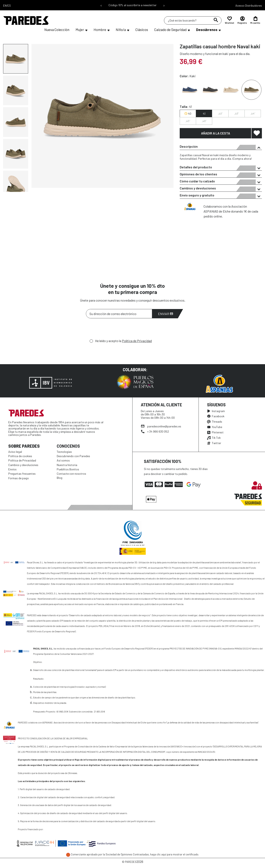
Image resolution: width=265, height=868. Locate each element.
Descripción (221, 147)
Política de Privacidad (137, 341)
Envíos (12, 469)
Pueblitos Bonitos (68, 469)
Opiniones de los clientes (221, 175)
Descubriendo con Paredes (73, 456)
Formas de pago (19, 478)
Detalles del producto (221, 168)
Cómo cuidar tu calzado (221, 182)
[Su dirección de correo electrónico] (119, 314)
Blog (60, 478)
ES (9, 6)
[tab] (221, 146)
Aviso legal (15, 452)
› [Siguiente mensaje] (164, 5)
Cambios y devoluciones (221, 189)
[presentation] (117, 330)
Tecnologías (64, 452)
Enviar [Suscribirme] (166, 314)
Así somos (63, 460)
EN (5, 6)
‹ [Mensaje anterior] (101, 5)
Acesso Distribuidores (249, 6)
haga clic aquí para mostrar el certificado (174, 854)
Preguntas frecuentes (22, 474)
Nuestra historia (67, 465)
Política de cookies (20, 456)
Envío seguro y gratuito (221, 196)
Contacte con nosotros (71, 474)
